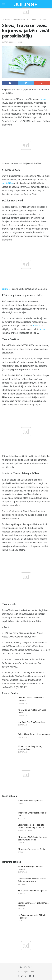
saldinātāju (7, 183)
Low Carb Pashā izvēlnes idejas (32, 722)
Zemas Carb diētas (20, 20)
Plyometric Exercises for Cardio (32, 849)
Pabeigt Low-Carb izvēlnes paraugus (34, 734)
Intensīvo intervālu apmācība (31, 801)
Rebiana (36, 326)
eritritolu (6, 289)
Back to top (26, 967)
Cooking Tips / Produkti (37, 20)
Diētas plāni (6, 20)
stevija (41, 329)
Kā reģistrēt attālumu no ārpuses (32, 891)
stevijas (44, 99)
